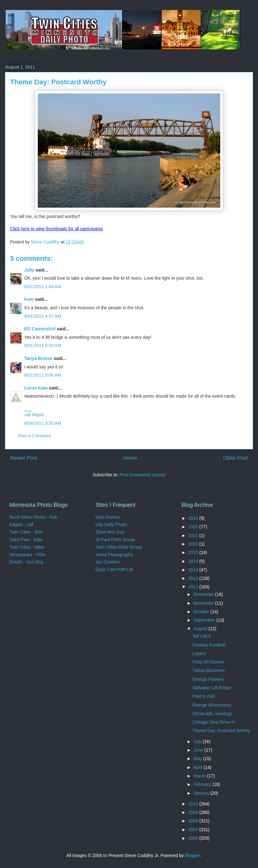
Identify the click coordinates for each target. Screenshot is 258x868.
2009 (194, 812)
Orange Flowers (208, 679)
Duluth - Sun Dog (26, 562)
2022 (194, 527)
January (202, 793)
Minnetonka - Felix (27, 555)
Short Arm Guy (110, 532)
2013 (194, 570)
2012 (194, 578)
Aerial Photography (114, 555)
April (199, 767)
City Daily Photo (111, 524)
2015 (194, 552)
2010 (194, 804)
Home (130, 458)
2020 (194, 544)
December (204, 594)
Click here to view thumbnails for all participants (56, 229)
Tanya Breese (38, 358)
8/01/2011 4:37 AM (43, 316)
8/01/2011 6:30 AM (43, 345)
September (205, 620)
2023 (194, 518)
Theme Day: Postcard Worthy (221, 731)
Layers (199, 653)
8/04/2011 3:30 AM (43, 423)
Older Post (236, 458)
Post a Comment (34, 436)
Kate (29, 299)
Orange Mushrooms (212, 705)
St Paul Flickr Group (115, 540)
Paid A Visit (204, 696)
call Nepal (34, 415)
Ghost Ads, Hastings (213, 714)
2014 (194, 561)
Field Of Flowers (209, 662)
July (198, 742)
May (198, 759)
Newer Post (24, 458)
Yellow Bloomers (209, 670)
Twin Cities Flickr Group (119, 547)
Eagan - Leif (21, 524)
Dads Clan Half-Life (114, 569)
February (203, 784)
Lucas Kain (36, 388)
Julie (29, 270)
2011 (194, 587)
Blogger (192, 855)
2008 (194, 821)
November (204, 603)
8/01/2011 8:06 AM (43, 375)
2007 (194, 830)
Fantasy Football (209, 645)
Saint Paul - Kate (26, 540)
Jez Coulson (107, 562)
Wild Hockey (108, 517)
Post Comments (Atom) (142, 475)
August (201, 629)
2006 (194, 838)
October (202, 612)
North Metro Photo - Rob (34, 517)
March (200, 776)
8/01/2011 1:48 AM (43, 287)
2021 (194, 535)
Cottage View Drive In (214, 722)
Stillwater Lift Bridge (212, 688)
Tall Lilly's (202, 636)
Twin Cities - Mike (27, 547)
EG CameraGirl (40, 329)
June (199, 750)
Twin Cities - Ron (26, 532)
